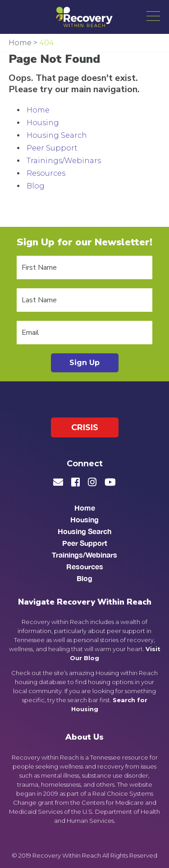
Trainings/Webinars (64, 161)
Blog (36, 186)
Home (38, 110)
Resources (46, 173)
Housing (43, 123)
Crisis (85, 427)
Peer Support (52, 148)
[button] (153, 16)
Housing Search (57, 135)
